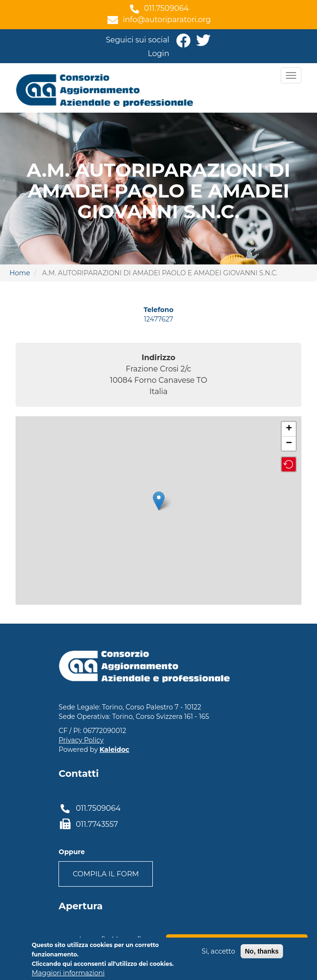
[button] (289, 464)
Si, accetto (219, 951)
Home (20, 273)
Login (158, 54)
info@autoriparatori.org (167, 20)
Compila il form (106, 874)
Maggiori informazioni (68, 973)
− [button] (289, 444)
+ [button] (289, 429)
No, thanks (262, 951)
